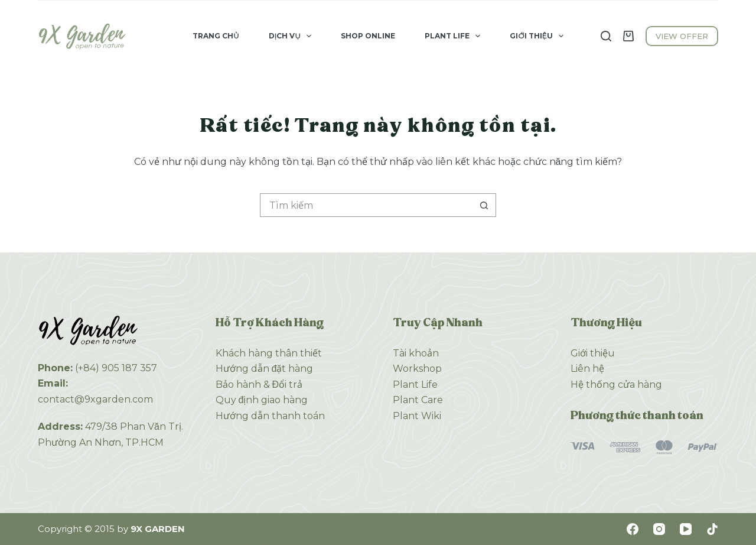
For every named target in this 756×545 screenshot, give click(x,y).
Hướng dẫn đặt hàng (265, 369)
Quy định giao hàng (262, 400)
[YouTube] (686, 529)
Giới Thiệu (539, 36)
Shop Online (368, 36)
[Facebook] (633, 529)
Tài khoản (416, 353)
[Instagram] (659, 529)
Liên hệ (587, 369)
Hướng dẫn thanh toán (270, 416)
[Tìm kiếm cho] (366, 205)
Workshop (417, 369)
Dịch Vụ (293, 36)
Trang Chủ (216, 36)
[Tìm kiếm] (606, 36)
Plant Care (418, 400)
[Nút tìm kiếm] (484, 205)
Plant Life (455, 36)
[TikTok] (712, 529)
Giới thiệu (593, 353)
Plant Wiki (417, 416)
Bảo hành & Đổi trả (259, 385)
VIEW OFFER (682, 36)
